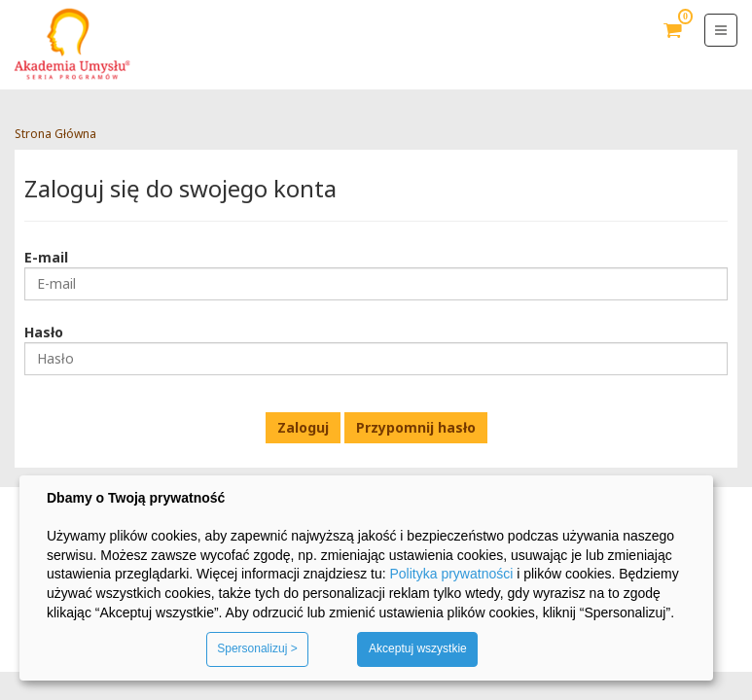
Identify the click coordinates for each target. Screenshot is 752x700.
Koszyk (673, 45)
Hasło (44, 332)
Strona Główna (55, 134)
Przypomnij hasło (416, 427)
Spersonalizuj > (257, 648)
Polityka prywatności (451, 574)
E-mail (46, 257)
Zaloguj (303, 427)
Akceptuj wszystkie (418, 648)
